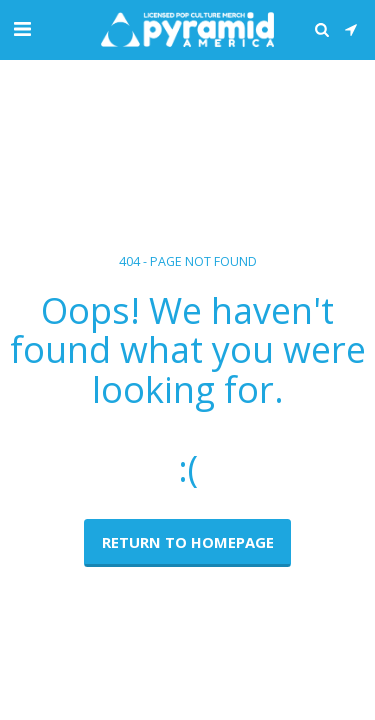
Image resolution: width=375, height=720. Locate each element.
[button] (22, 28)
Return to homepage (188, 542)
